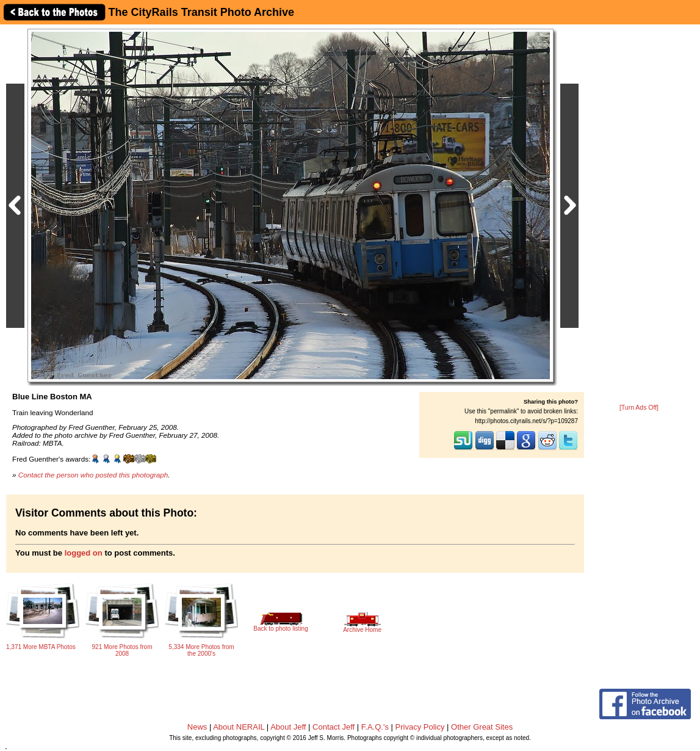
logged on (84, 553)
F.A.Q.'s (375, 727)
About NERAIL (239, 727)
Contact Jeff (334, 727)
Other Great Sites (482, 727)
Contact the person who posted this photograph (93, 475)
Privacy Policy (420, 727)
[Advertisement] (639, 215)
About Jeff (288, 727)
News (197, 727)
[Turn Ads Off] (639, 408)
